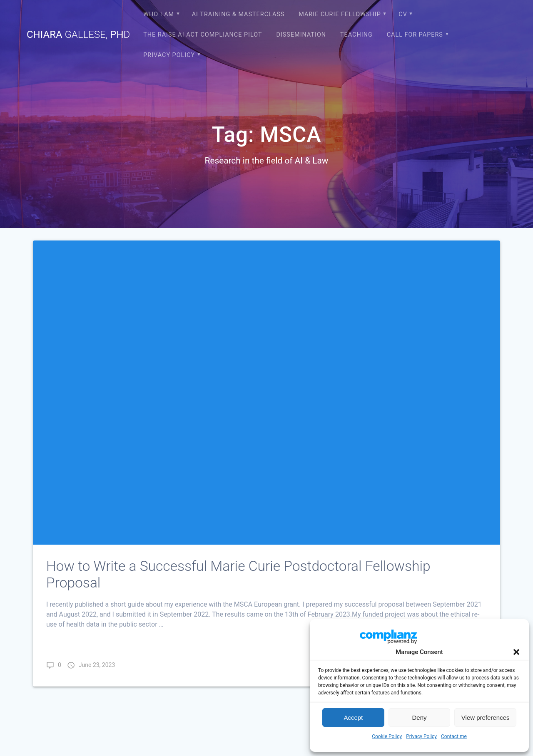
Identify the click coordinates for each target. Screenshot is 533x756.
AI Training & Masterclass (238, 14)
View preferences (486, 718)
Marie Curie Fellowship (340, 14)
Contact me (454, 736)
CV (403, 14)
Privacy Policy (421, 736)
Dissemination (301, 35)
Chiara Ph (78, 35)
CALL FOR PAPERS (415, 35)
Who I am (159, 14)
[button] (516, 652)
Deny (419, 718)
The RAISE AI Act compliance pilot (203, 35)
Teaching (356, 35)
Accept (353, 718)
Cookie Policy (387, 736)
